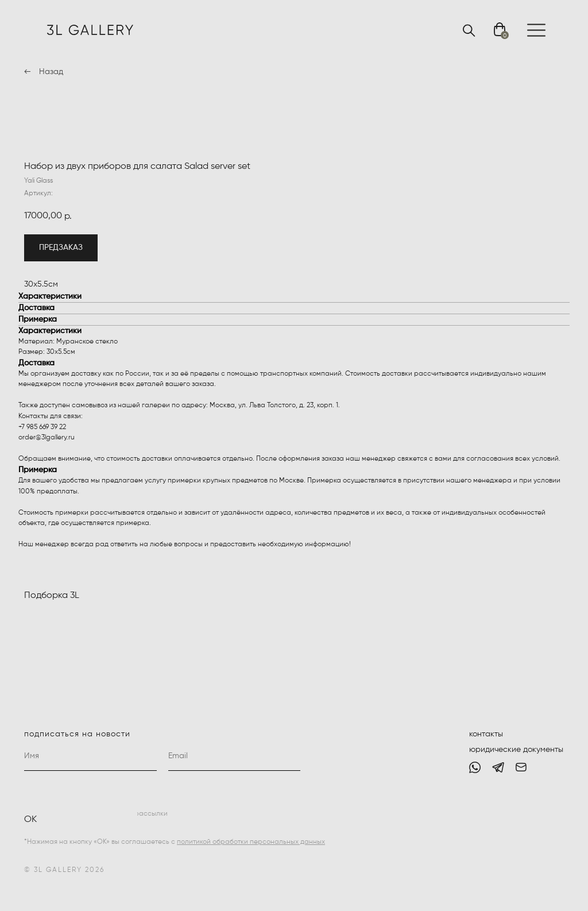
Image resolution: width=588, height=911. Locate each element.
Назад (51, 72)
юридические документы (516, 750)
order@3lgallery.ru (47, 438)
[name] (90, 756)
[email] (235, 756)
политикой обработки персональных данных (251, 842)
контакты (486, 734)
